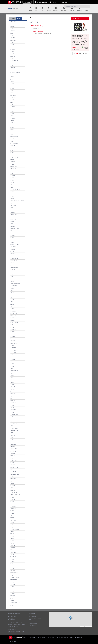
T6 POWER (13, 509)
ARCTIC (12, 84)
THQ (12, 527)
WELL (12, 575)
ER (11, 203)
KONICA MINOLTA (15, 323)
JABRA (12, 304)
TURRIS (12, 541)
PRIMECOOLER (14, 430)
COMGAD (13, 150)
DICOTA (12, 178)
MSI (11, 362)
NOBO (12, 382)
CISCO (12, 141)
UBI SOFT (13, 543)
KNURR (12, 318)
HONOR (12, 263)
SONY (12, 488)
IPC (11, 297)
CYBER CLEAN (14, 166)
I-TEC (12, 302)
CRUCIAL (13, 162)
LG (11, 339)
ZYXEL (12, 605)
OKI (11, 398)
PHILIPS (12, 408)
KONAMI (13, 320)
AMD (12, 70)
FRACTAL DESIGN (15, 228)
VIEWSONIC (13, 557)
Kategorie (12, 18)
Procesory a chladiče (39, 27)
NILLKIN (12, 380)
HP (11, 265)
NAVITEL (13, 368)
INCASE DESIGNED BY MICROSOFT (16, 285)
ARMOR (12, 88)
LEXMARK (13, 336)
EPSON (12, 199)
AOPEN (12, 77)
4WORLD (13, 26)
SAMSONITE (13, 449)
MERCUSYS (13, 350)
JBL (11, 306)
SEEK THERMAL (14, 467)
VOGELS (12, 568)
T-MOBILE (13, 532)
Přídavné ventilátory (39, 33)
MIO (12, 357)
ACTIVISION (13, 40)
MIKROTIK (13, 355)
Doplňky (48, 33)
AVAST (12, 100)
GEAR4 (12, 233)
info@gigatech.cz (33, 625)
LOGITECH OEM (14, 343)
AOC (12, 75)
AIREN (12, 52)
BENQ (12, 116)
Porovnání (56, 9)
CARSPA (12, 134)
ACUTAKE (13, 42)
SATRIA (12, 458)
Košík (23, 637)
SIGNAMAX (13, 479)
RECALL (12, 437)
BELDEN (12, 111)
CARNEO (13, 132)
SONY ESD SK (14, 492)
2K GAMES (13, 22)
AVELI (12, 102)
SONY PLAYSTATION (15, 495)
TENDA (12, 522)
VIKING (12, 559)
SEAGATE (13, 465)
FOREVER (13, 226)
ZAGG (12, 598)
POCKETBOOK (14, 424)
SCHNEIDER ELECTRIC (16, 474)
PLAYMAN (13, 417)
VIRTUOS (13, 561)
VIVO (12, 564)
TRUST (12, 538)
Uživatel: (41, 2)
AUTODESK (13, 95)
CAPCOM (13, 130)
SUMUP (12, 502)
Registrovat (63, 2)
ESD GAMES (13, 205)
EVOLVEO (13, 212)
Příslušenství (64, 9)
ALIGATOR (13, 58)
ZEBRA (12, 600)
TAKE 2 (12, 513)
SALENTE (13, 447)
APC (12, 79)
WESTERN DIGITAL (15, 577)
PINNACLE (13, 410)
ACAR (12, 33)
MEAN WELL (14, 348)
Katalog (36, 9)
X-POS (12, 591)
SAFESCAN (13, 444)
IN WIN (12, 281)
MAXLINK (13, 345)
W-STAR (12, 582)
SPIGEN (12, 497)
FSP (11, 231)
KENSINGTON (14, 313)
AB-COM (13, 31)
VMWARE (13, 566)
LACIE (12, 325)
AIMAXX (13, 49)
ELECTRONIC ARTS (15, 189)
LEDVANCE (13, 329)
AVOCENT (13, 107)
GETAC (12, 242)
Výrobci (19, 18)
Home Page (14, 637)
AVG (12, 104)
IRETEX (12, 300)
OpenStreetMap (87, 627)
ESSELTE (12, 210)
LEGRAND (13, 332)
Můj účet (72, 9)
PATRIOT (13, 405)
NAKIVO (12, 364)
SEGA (12, 470)
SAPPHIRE (13, 456)
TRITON (12, 536)
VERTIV (12, 555)
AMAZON (13, 68)
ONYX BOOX (14, 401)
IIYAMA (12, 279)
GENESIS (13, 238)
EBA (11, 185)
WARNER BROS (14, 573)
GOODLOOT (13, 251)
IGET (12, 277)
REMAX (12, 440)
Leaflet (82, 627)
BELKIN (12, 114)
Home (30, 9)
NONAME (13, 387)
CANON (12, 127)
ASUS (12, 91)
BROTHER (13, 123)
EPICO (12, 196)
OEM (12, 396)
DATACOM (13, 169)
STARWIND (13, 499)
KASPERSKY (13, 311)
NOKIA (12, 385)
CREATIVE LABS (14, 157)
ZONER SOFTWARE (15, 603)
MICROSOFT (14, 352)
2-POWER (13, 24)
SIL (11, 481)
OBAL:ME (13, 394)
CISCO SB (13, 146)
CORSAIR (13, 155)
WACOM (13, 571)
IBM (12, 274)
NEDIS (12, 373)
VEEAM (12, 550)
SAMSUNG (13, 451)
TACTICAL (13, 511)
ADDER (12, 47)
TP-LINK (12, 534)
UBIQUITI (13, 545)
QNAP (12, 433)
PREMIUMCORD (14, 428)
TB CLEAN (13, 518)
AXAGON (13, 109)
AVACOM (13, 97)
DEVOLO (13, 176)
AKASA (12, 54)
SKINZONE (13, 483)
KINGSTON (13, 316)
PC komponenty (36, 25)
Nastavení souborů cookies (65, 637)
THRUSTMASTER (15, 529)
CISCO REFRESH (14, 143)
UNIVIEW (13, 548)
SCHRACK (13, 476)
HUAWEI (13, 270)
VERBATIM (13, 552)
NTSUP (12, 389)
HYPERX (12, 272)
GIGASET (13, 249)
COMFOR (13, 148)
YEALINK (13, 594)
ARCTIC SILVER (14, 86)
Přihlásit (53, 2)
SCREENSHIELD (14, 460)
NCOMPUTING (14, 371)
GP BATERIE (13, 256)
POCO (12, 426)
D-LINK (12, 180)
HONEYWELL (14, 261)
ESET (12, 208)
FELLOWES (13, 219)
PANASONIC (13, 403)
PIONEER (13, 412)
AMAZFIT (13, 65)
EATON (12, 182)
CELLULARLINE (14, 137)
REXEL (12, 442)
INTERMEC (13, 293)
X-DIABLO (13, 584)
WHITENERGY (14, 580)
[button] (70, 618)
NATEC (12, 366)
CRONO (12, 160)
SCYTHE (12, 463)
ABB (12, 29)
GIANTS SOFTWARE (15, 245)
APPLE (12, 81)
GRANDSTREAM (14, 258)
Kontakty (87, 9)
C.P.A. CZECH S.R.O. (15, 125)
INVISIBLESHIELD (15, 295)
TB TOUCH (13, 520)
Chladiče (36, 29)
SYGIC (12, 504)
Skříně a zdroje (38, 31)
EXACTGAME (14, 215)
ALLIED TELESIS (14, 61)
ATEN (12, 93)
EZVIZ (12, 217)
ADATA (12, 45)
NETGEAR (13, 375)
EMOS (12, 192)
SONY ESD (13, 490)
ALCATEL (13, 56)
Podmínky (80, 9)
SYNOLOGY (13, 506)
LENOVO (13, 334)
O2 (11, 391)
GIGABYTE (13, 247)
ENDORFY (13, 194)
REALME (13, 435)
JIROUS (12, 309)
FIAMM (12, 222)
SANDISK (13, 453)
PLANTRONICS (14, 414)
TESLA (12, 525)
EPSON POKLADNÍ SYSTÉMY (17, 201)
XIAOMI (12, 589)
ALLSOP (12, 63)
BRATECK (13, 118)
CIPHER (12, 139)
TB (11, 515)
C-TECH (12, 164)
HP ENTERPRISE (14, 267)
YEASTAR (13, 596)
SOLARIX (13, 486)
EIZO (12, 187)
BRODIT (12, 120)
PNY (12, 421)
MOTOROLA (13, 359)
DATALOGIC (13, 171)
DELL (12, 173)
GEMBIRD (13, 235)
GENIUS (12, 240)
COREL (12, 153)
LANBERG (13, 327)
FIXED (12, 224)
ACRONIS (13, 38)
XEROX (12, 587)
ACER (12, 35)
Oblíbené (48, 9)
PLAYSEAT (13, 419)
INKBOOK (13, 288)
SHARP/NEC (13, 472)
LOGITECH (13, 341)
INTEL (12, 290)
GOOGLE (13, 254)
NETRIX (12, 378)
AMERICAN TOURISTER (16, 72)
